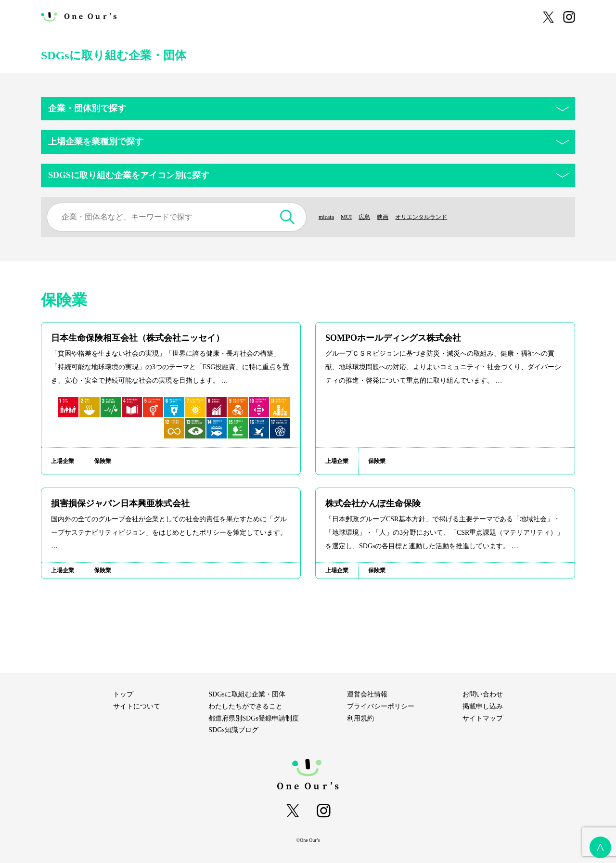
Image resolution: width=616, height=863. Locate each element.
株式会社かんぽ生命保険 (373, 503)
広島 (370, 217)
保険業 (103, 461)
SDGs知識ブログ (500, 17)
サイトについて (173, 17)
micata (327, 217)
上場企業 (63, 461)
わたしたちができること (243, 17)
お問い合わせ (483, 694)
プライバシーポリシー (381, 706)
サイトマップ (483, 718)
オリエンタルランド (434, 217)
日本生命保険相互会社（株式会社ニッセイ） (138, 338)
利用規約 (360, 718)
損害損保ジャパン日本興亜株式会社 (120, 503)
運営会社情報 (367, 694)
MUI (350, 217)
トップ (123, 694)
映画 (390, 217)
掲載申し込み (483, 706)
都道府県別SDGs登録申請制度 (420, 17)
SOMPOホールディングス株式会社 (393, 338)
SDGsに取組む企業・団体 (328, 17)
